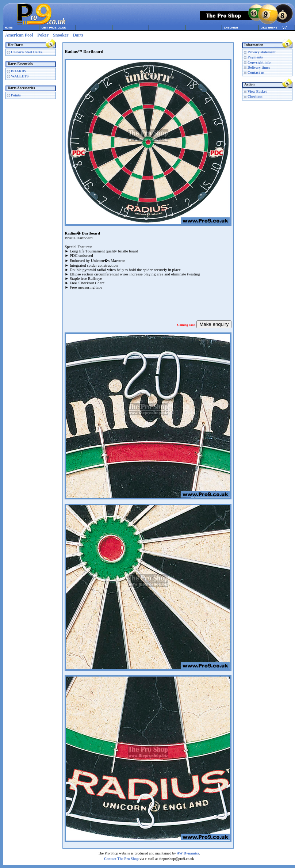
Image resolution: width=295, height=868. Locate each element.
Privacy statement (262, 52)
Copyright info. (260, 62)
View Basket (257, 92)
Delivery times (259, 67)
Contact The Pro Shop (121, 859)
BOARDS (19, 71)
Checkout (255, 97)
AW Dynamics (188, 853)
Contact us (256, 73)
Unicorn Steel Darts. (27, 52)
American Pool (19, 35)
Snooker (61, 35)
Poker (43, 35)
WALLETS (20, 76)
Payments (255, 57)
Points (16, 95)
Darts (78, 35)
